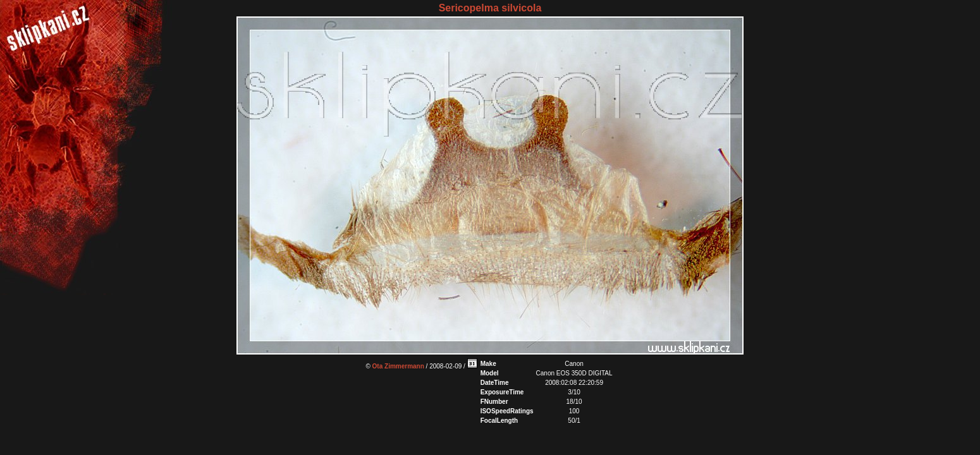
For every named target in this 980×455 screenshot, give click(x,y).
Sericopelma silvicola (490, 8)
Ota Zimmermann (398, 366)
